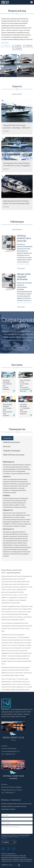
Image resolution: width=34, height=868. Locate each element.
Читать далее (21, 268)
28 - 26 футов (17, 48)
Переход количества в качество (24, 238)
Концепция (7, 438)
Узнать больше (21, 348)
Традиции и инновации (12, 451)
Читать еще (5, 43)
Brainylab (16, 865)
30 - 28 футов (28, 45)
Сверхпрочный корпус (12, 442)
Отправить (9, 842)
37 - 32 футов (17, 45)
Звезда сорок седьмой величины (24, 277)
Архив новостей (17, 94)
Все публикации (17, 229)
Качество (7, 446)
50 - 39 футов (6, 45)
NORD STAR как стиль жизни (14, 455)
